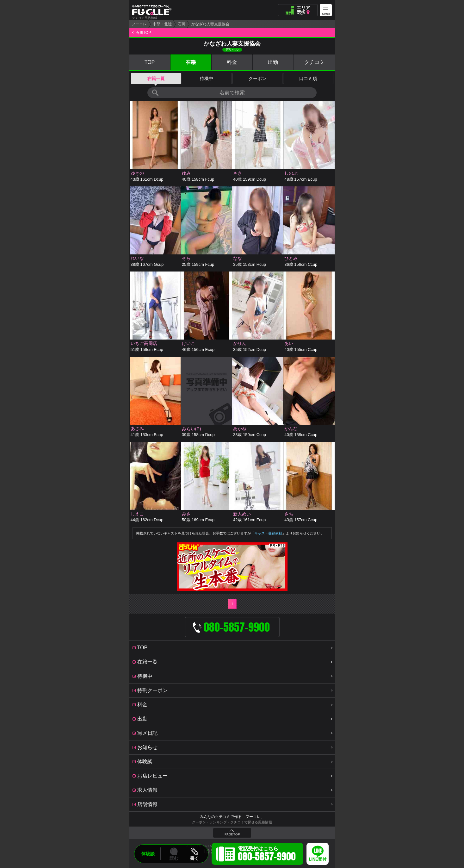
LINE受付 (318, 859)
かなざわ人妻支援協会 (210, 24)
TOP (150, 62)
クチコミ (314, 62)
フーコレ (139, 24)
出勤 (273, 62)
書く (194, 858)
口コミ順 (308, 78)
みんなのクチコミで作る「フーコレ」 (232, 817)
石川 (182, 24)
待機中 (207, 78)
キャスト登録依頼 (268, 533)
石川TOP (143, 33)
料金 (232, 62)
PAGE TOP (232, 834)
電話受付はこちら (267, 855)
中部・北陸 (162, 24)
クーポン (257, 78)
